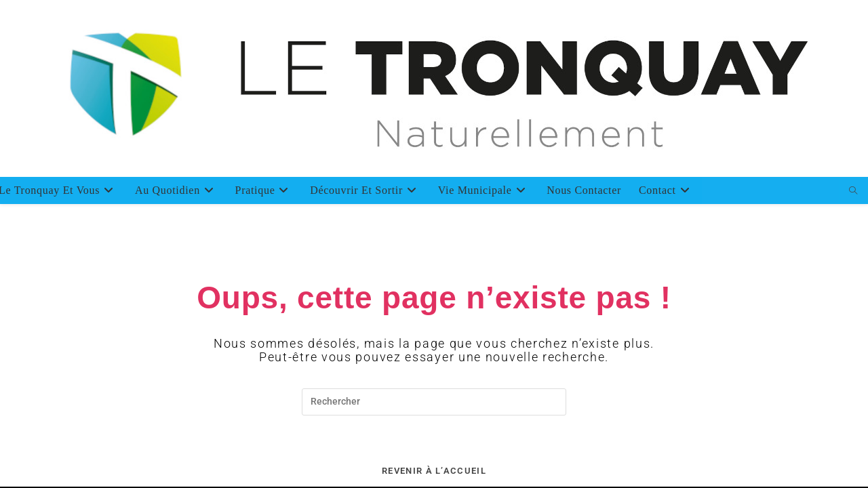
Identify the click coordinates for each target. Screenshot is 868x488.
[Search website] (854, 191)
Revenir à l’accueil (434, 471)
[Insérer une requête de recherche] (434, 402)
